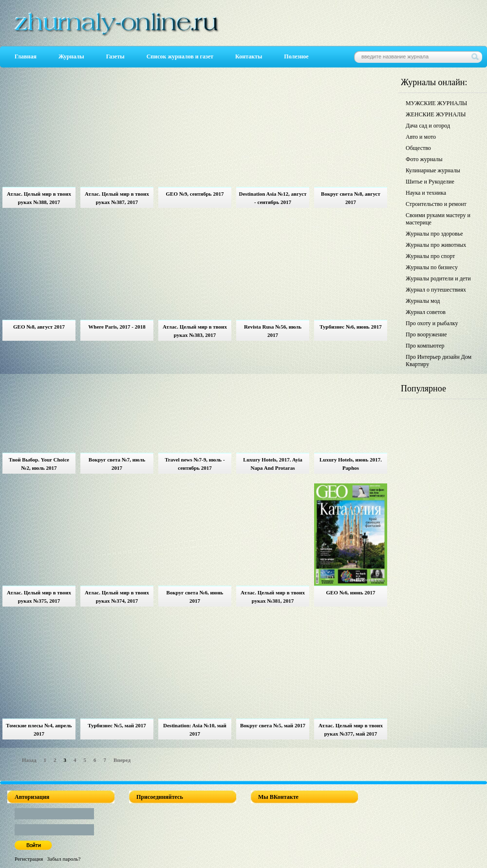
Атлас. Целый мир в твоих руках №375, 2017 (39, 597)
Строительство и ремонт (436, 204)
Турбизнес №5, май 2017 (117, 725)
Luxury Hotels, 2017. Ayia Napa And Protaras (273, 464)
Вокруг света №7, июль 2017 (117, 464)
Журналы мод (423, 301)
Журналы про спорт (430, 256)
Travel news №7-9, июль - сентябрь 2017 (195, 464)
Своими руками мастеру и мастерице (438, 219)
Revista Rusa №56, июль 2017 (273, 331)
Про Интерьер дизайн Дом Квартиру (439, 360)
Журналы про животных (436, 245)
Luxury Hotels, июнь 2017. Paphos (351, 464)
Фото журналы (424, 159)
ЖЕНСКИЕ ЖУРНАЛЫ (436, 114)
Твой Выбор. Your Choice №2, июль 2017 (39, 464)
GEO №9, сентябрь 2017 (195, 194)
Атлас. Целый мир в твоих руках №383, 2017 (195, 331)
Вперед (122, 760)
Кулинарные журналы (433, 170)
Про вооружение (426, 334)
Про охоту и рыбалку (432, 323)
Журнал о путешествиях (436, 290)
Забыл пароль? (64, 859)
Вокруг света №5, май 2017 (273, 725)
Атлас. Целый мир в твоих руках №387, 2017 (117, 198)
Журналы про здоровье (434, 234)
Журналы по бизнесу (432, 267)
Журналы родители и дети (438, 278)
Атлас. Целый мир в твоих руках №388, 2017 (39, 198)
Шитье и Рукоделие (430, 182)
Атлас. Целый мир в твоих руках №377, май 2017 (351, 729)
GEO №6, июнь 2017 (351, 592)
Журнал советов (426, 312)
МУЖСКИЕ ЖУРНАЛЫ (436, 103)
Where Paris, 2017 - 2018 (117, 327)
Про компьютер (425, 346)
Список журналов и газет (180, 56)
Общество (418, 148)
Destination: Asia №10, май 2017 (195, 729)
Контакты (249, 56)
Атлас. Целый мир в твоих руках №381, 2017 (273, 597)
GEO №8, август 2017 (39, 327)
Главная (26, 56)
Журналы (71, 56)
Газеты (115, 56)
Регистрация (29, 859)
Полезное (296, 56)
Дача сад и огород (428, 126)
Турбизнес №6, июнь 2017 (350, 327)
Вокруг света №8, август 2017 (351, 198)
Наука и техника (426, 193)
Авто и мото (421, 137)
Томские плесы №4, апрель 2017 (39, 729)
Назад (29, 760)
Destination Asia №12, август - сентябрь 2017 (273, 198)
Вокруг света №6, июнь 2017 (195, 597)
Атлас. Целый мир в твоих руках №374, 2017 (117, 597)
